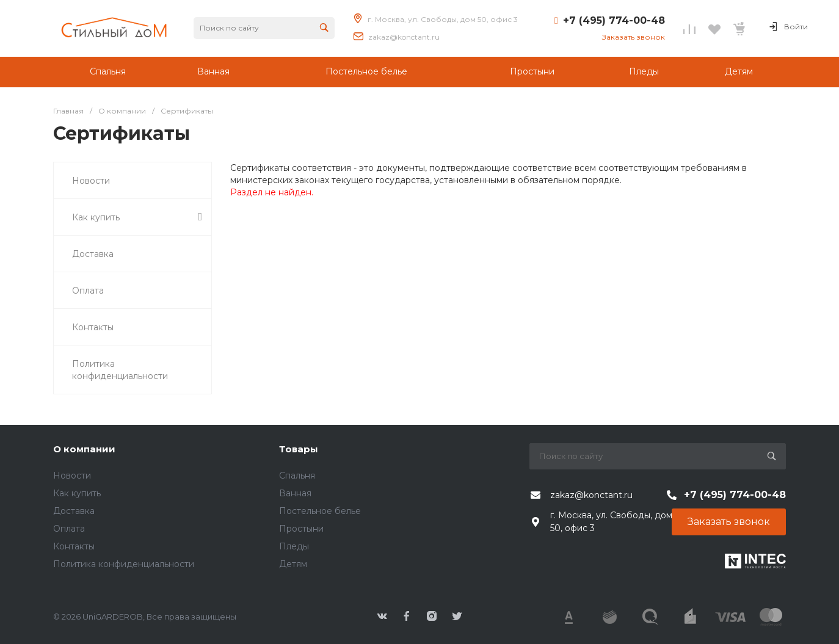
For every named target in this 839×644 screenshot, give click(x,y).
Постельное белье (320, 511)
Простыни (301, 529)
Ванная (295, 493)
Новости (72, 476)
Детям (293, 564)
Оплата (69, 529)
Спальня (297, 476)
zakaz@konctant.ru (404, 37)
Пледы (294, 546)
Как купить (77, 493)
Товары (299, 449)
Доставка (74, 511)
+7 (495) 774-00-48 (614, 20)
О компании (84, 449)
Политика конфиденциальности (124, 564)
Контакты (74, 546)
